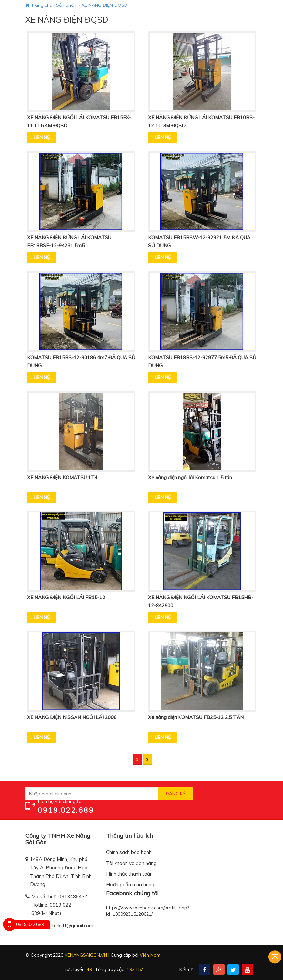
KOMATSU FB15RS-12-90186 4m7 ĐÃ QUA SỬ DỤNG (81, 361)
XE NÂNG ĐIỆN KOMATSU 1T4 (62, 477)
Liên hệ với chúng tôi (60, 801)
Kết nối (187, 969)
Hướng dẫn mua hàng (130, 884)
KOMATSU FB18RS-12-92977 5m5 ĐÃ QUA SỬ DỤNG (202, 361)
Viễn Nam (150, 955)
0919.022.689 (66, 810)
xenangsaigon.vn (86, 955)
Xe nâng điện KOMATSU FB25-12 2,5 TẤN (196, 717)
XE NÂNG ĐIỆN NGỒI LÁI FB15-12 (66, 597)
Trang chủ (39, 5)
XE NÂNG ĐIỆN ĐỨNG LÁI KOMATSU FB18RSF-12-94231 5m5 (69, 242)
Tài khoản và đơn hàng (131, 863)
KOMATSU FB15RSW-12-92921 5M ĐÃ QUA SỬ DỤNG (199, 242)
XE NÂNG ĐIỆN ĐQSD (105, 5)
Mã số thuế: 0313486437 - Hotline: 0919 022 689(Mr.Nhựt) (61, 905)
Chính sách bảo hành (129, 852)
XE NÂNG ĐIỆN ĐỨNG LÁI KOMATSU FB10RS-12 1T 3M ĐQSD (201, 122)
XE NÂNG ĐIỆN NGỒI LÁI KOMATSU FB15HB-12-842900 (201, 601)
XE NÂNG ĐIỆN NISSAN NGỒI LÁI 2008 (72, 717)
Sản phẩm (67, 5)
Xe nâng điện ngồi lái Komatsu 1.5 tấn (190, 477)
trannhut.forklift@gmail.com (63, 926)
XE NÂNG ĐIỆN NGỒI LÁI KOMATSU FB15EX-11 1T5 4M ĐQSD (79, 122)
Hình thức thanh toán (129, 874)
